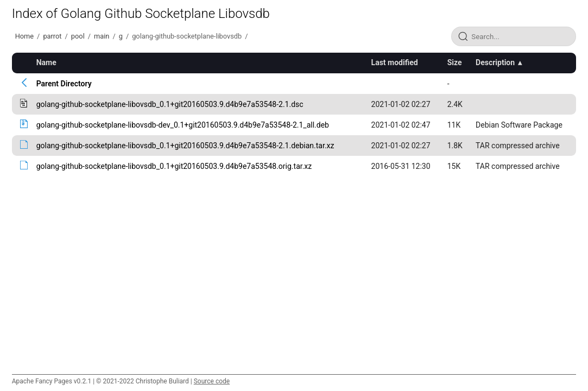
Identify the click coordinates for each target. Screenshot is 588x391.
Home (24, 36)
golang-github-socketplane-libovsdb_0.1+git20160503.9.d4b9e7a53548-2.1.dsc (170, 104)
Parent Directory (64, 84)
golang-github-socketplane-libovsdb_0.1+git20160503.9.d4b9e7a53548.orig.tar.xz (174, 166)
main (102, 36)
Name (46, 62)
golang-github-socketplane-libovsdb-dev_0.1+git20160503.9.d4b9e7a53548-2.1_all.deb (183, 125)
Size (455, 62)
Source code (212, 381)
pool (78, 36)
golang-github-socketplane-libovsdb (187, 36)
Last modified (395, 62)
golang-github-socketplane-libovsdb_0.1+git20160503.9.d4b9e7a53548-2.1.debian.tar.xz (185, 146)
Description (495, 62)
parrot (52, 36)
